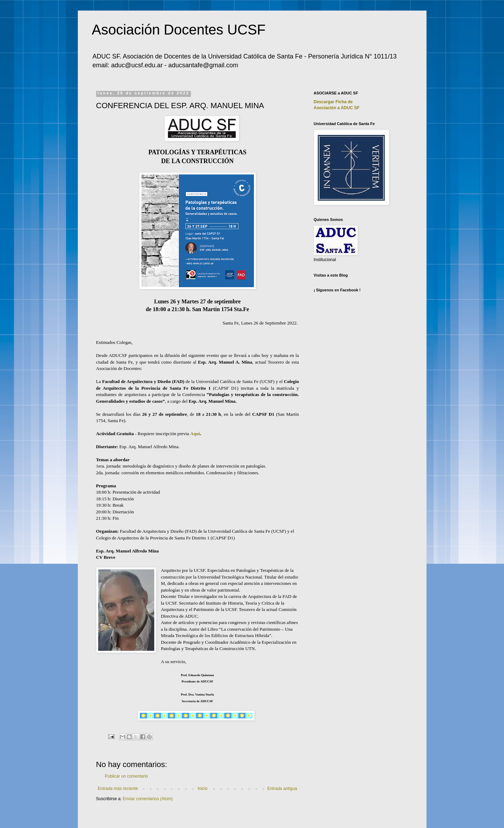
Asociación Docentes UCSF (179, 30)
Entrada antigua (282, 789)
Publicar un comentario (127, 776)
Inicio (203, 789)
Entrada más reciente (118, 789)
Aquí (195, 434)
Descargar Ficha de (333, 102)
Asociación (337, 108)
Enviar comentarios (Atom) (148, 799)
